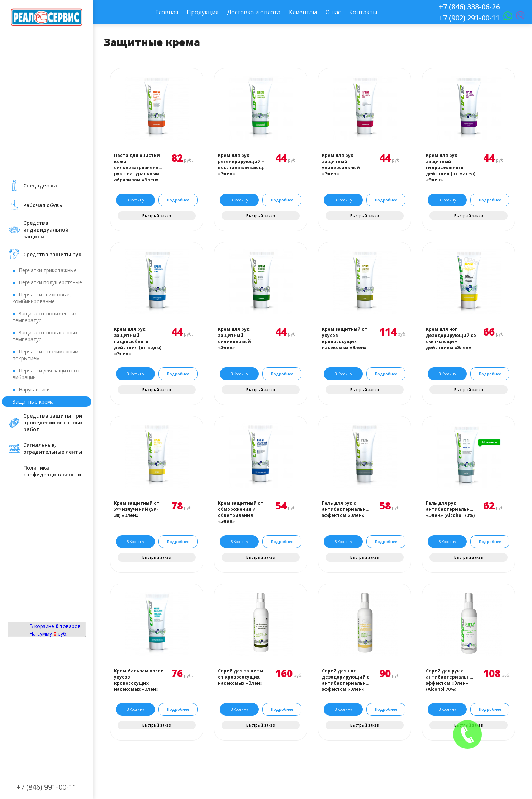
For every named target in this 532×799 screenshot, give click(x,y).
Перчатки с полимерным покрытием (46, 355)
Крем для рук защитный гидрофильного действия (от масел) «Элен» (451, 168)
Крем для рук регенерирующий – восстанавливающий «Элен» (243, 165)
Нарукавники (34, 389)
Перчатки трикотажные (48, 270)
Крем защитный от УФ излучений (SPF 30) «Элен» (137, 509)
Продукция (203, 12)
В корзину (135, 200)
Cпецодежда (40, 186)
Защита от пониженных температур (45, 317)
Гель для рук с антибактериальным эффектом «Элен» (347, 509)
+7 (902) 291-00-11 (469, 18)
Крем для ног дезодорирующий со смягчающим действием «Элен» (451, 338)
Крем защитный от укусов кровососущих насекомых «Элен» (345, 338)
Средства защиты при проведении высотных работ (53, 422)
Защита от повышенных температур (45, 336)
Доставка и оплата (254, 12)
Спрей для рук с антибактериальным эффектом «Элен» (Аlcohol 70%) (451, 680)
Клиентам (303, 12)
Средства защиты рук (52, 254)
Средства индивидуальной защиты (46, 230)
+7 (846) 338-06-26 (469, 7)
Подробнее (178, 200)
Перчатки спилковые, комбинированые (42, 298)
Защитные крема (33, 402)
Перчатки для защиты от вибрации (46, 374)
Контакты (363, 12)
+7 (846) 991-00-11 (47, 787)
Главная (167, 12)
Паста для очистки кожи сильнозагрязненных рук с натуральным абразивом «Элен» (139, 168)
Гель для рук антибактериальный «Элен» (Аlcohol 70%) (451, 509)
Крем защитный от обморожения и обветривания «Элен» (241, 512)
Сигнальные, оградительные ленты (53, 448)
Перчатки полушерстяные (50, 282)
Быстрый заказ (157, 216)
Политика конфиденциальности (52, 471)
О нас (333, 12)
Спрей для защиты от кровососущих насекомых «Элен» (241, 677)
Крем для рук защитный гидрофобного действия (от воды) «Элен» (138, 341)
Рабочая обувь (43, 205)
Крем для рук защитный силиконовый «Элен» (234, 338)
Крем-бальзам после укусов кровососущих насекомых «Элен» (139, 680)
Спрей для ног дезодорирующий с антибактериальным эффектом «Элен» (347, 680)
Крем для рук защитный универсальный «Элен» (341, 165)
